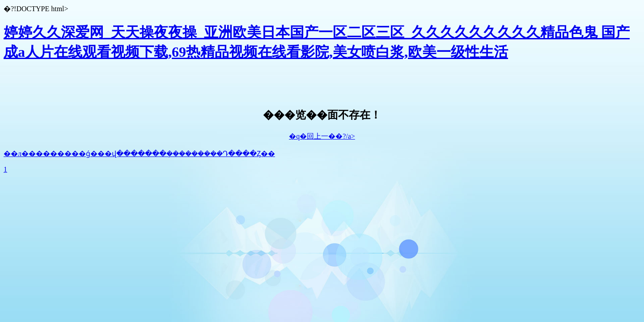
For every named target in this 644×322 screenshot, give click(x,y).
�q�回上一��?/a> (322, 136)
